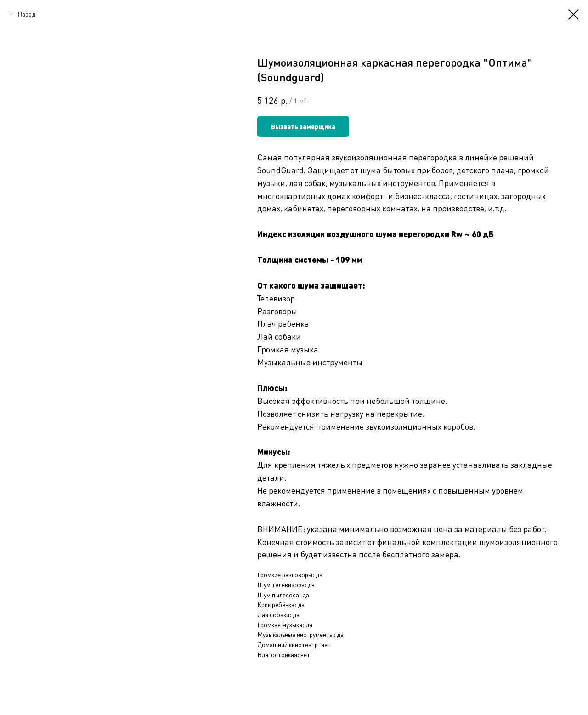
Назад (26, 14)
